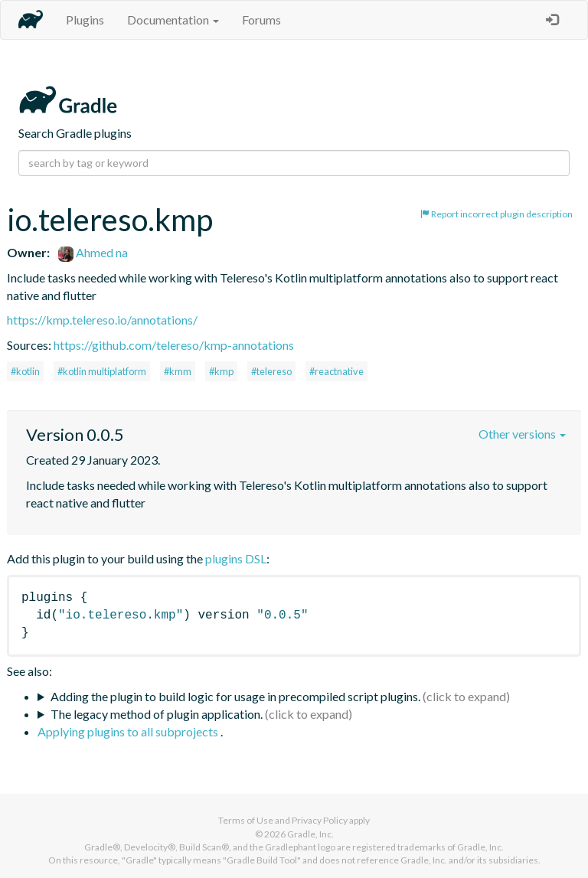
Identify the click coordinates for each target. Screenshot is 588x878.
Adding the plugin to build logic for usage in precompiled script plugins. (235, 696)
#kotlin (25, 371)
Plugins (85, 20)
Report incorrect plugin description (497, 214)
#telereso (271, 371)
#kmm (178, 371)
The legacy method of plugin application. (157, 714)
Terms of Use (246, 820)
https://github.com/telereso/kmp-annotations (174, 345)
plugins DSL (236, 558)
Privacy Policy (320, 820)
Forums (261, 20)
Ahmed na (93, 252)
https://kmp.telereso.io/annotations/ (102, 320)
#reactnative (336, 371)
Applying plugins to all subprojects (129, 731)
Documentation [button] (173, 20)
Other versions (522, 434)
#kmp (221, 371)
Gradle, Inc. (310, 834)
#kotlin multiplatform (102, 371)
